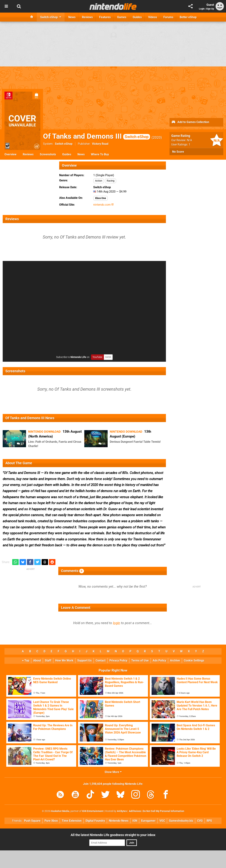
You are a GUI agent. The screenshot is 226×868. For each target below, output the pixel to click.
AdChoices (135, 811)
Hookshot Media (60, 811)
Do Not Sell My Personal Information (163, 811)
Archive (175, 660)
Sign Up (210, 9)
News (81, 154)
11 (102, 444)
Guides (67, 154)
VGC (162, 821)
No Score (178, 152)
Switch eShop (64, 144)
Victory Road (100, 144)
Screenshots (48, 154)
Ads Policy (159, 660)
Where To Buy (100, 154)
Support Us (84, 660)
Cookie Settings (194, 660)
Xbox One (101, 198)
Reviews (28, 154)
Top (26, 660)
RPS (209, 821)
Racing (111, 181)
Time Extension (72, 821)
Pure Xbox (51, 821)
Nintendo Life (78, 357)
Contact (101, 660)
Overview (10, 154)
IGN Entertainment (93, 811)
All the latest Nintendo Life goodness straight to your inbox (113, 835)
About (37, 660)
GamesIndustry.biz (181, 821)
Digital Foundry (95, 821)
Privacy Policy (118, 660)
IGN (135, 821)
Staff (48, 660)
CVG (200, 821)
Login (202, 9)
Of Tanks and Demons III (96, 136)
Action (99, 181)
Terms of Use (140, 660)
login (116, 623)
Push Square (32, 821)
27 (20, 444)
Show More (113, 772)
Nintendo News (119, 821)
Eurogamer (148, 821)
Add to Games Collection (190, 122)
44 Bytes (122, 811)
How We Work (64, 660)
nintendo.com (103, 205)
